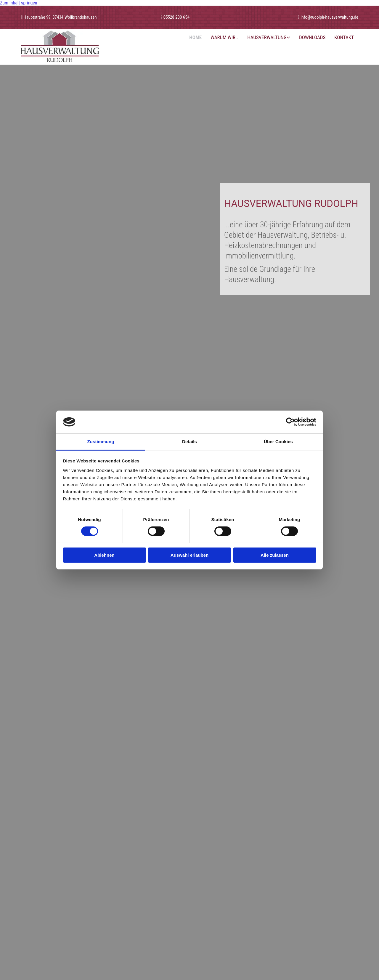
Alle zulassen (275, 555)
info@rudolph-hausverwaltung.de (329, 17)
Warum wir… (224, 37)
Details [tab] (189, 442)
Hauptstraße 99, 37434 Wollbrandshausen (60, 17)
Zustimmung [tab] (101, 442)
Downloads (312, 37)
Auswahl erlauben (189, 555)
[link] (269, 37)
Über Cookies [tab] (278, 442)
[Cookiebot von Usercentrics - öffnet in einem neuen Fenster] (290, 422)
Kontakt (344, 37)
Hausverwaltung (267, 37)
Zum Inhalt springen (19, 3)
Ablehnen (104, 555)
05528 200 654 (176, 17)
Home (195, 37)
